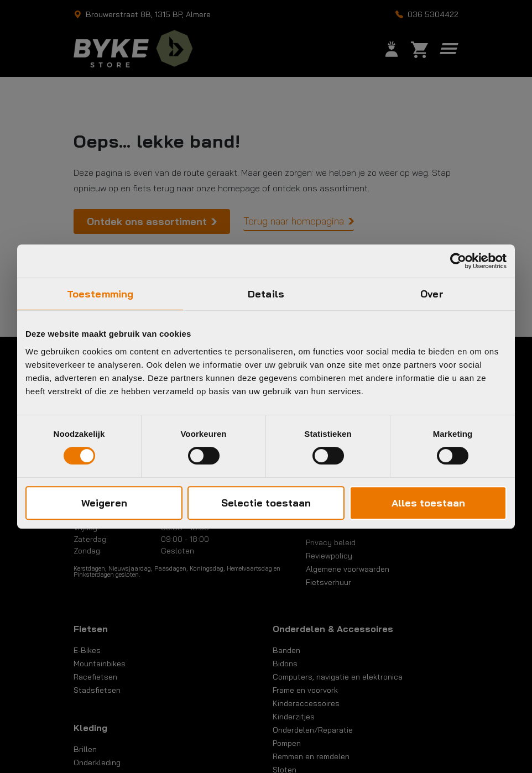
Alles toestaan (428, 503)
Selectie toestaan (266, 503)
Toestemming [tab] (100, 294)
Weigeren (104, 503)
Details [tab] (266, 294)
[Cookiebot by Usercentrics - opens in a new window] (458, 261)
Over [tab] (432, 294)
